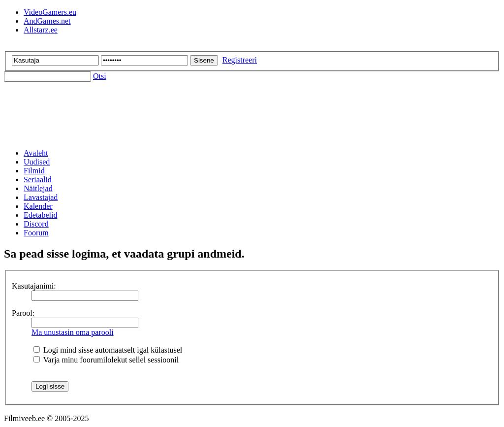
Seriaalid (38, 180)
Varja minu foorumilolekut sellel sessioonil (106, 360)
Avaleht (36, 153)
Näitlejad (38, 188)
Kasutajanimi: (34, 286)
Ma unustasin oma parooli (73, 332)
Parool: (23, 313)
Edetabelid (40, 215)
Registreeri (240, 60)
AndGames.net (47, 21)
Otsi (100, 76)
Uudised (37, 162)
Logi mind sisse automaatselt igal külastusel (108, 350)
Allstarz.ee (41, 30)
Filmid (34, 171)
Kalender (38, 206)
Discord (36, 224)
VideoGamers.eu (50, 12)
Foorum (36, 233)
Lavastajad (41, 197)
